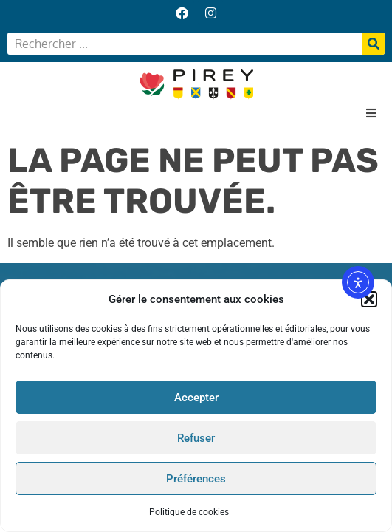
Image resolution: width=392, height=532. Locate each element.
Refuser (196, 438)
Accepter (196, 398)
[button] (369, 299)
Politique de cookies (189, 512)
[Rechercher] (374, 44)
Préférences (196, 479)
